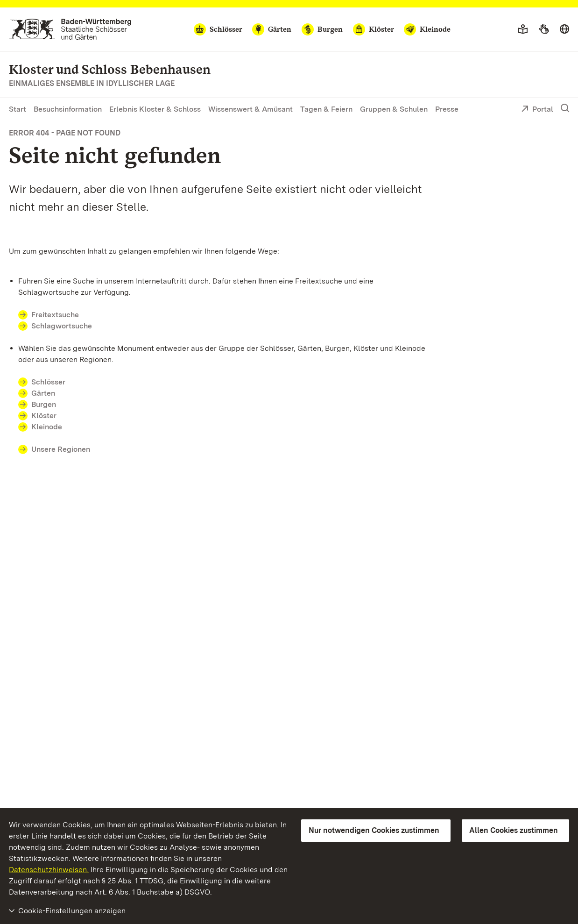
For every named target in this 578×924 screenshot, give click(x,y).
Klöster (44, 416)
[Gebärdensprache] (544, 29)
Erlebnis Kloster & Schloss (155, 109)
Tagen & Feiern (326, 109)
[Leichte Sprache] (523, 29)
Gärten (43, 393)
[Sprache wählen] (564, 29)
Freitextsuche (55, 315)
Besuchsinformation (68, 109)
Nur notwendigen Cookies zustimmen (374, 830)
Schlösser (48, 382)
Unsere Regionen (61, 449)
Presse (447, 109)
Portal (537, 110)
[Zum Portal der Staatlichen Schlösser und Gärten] (70, 29)
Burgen (44, 404)
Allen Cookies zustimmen (514, 830)
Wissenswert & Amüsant (250, 109)
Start (18, 109)
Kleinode (47, 427)
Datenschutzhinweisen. (49, 870)
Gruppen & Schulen (394, 109)
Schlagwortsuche (62, 326)
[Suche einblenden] (565, 108)
